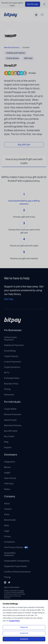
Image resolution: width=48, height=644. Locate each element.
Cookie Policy (14, 621)
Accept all (24, 639)
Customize (24, 633)
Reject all (24, 627)
